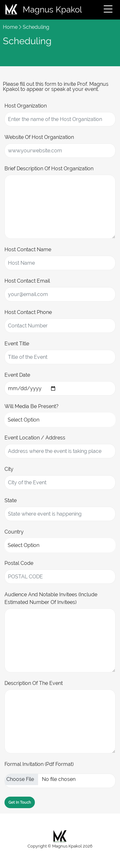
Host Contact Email (27, 281)
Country (14, 532)
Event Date (17, 375)
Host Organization (26, 106)
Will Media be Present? (32, 406)
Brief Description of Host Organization (49, 169)
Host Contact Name (28, 249)
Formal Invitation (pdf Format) (39, 764)
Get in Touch (20, 802)
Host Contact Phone (28, 312)
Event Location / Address (35, 438)
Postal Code (19, 563)
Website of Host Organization (39, 137)
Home (10, 27)
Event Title (17, 344)
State (11, 500)
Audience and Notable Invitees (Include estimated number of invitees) (51, 598)
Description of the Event (34, 683)
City (9, 469)
